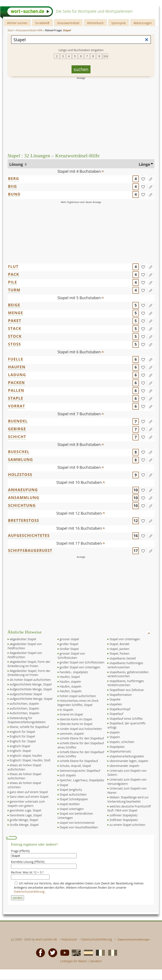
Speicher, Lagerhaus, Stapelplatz (82, 780)
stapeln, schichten (122, 742)
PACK (13, 274)
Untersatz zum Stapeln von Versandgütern (127, 782)
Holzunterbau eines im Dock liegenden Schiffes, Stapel (78, 703)
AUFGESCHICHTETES (29, 535)
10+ (106, 56)
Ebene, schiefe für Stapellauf (29, 727)
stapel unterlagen (72, 809)
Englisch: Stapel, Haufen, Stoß (30, 760)
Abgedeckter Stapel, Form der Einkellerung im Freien (29, 673)
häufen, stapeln (70, 682)
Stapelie (115, 699)
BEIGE (14, 305)
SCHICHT (17, 437)
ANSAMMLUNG (24, 498)
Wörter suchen (17, 23)
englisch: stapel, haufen (26, 756)
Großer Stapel (69, 649)
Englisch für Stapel (22, 736)
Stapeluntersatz (120, 751)
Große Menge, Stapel (24, 825)
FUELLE (16, 359)
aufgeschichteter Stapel (26, 694)
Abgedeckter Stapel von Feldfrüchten (25, 655)
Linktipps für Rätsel (73, 961)
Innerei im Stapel (71, 714)
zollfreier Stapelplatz (124, 815)
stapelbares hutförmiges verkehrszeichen (125, 665)
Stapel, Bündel (119, 644)
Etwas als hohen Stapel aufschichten (24, 776)
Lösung (17, 164)
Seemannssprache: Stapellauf (80, 771)
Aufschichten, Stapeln (25, 713)
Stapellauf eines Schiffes (126, 719)
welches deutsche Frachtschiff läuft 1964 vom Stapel (129, 808)
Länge (144, 164)
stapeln (115, 732)
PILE (13, 282)
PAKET (15, 321)
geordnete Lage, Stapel (25, 810)
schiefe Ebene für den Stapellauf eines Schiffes (81, 745)
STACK (15, 328)
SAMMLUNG (20, 459)
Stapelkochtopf (120, 709)
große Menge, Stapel (24, 820)
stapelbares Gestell (123, 658)
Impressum (69, 939)
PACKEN (16, 382)
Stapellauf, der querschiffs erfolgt (126, 725)
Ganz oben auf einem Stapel (29, 797)
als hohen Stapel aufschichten (30, 680)
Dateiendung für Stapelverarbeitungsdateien (27, 720)
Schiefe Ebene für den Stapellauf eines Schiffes (81, 754)
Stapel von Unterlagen (125, 639)
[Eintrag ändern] (151, 179)
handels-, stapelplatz (74, 672)
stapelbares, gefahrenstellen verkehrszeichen (128, 674)
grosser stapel (69, 639)
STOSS (14, 344)
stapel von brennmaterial (77, 823)
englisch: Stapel (20, 751)
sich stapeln (68, 775)
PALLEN (16, 390)
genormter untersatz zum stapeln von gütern (26, 804)
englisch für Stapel (22, 732)
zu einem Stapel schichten (127, 825)
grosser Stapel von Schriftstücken (71, 656)
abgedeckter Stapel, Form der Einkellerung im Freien (29, 664)
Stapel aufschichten (73, 794)
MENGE (16, 313)
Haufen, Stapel (70, 677)
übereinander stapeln (124, 766)
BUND (14, 194)
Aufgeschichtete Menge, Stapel (31, 689)
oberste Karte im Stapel (76, 719)
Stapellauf (116, 714)
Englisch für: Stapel (23, 741)
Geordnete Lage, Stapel (26, 815)
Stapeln (115, 737)
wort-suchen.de (46, 939)
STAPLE (16, 398)
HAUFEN (17, 367)
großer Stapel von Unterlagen (80, 667)
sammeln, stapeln (72, 734)
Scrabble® (42, 23)
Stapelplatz (117, 747)
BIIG (12, 186)
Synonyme (119, 23)
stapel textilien (70, 804)
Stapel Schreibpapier (74, 799)
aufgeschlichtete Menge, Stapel (31, 699)
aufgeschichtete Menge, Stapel (31, 684)
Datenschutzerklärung (30, 892)
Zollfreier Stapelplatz (124, 820)
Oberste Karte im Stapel (76, 724)
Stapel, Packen (119, 653)
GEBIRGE (17, 429)
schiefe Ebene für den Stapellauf (82, 738)
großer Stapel (69, 644)
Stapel (64, 785)
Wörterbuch (95, 23)
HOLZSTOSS (20, 474)
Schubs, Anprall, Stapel (75, 766)
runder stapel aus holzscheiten (81, 729)
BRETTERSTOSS (24, 520)
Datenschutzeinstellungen (134, 940)
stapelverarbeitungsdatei (127, 756)
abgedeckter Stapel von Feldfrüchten (25, 646)
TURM (14, 290)
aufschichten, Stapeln (24, 708)
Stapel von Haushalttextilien (79, 827)
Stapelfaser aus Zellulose (126, 690)
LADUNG (17, 375)
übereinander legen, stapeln (129, 761)
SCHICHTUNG (22, 505)
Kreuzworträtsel (68, 23)
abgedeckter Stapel (23, 639)
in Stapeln (67, 710)
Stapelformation (121, 695)
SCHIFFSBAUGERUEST (30, 550)
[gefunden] (143, 179)
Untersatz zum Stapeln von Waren (127, 790)
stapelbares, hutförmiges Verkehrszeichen (126, 683)
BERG (13, 178)
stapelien (116, 704)
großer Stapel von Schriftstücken (82, 662)
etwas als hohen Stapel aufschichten (24, 767)
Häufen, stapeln (71, 686)
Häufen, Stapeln (71, 691)
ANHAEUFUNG (23, 490)
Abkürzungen (143, 23)
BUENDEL (18, 421)
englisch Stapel (20, 746)
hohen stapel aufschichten (78, 696)
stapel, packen (119, 649)
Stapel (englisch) (71, 790)
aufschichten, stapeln (24, 704)
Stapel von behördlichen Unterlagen (75, 816)
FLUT (13, 266)
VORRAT (17, 406)
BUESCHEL (19, 452)
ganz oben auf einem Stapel (29, 792)
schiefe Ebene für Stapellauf (79, 761)
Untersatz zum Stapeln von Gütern (127, 773)
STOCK (15, 336)
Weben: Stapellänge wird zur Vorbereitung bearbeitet (128, 799)
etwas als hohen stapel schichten (24, 785)
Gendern (96, 961)
